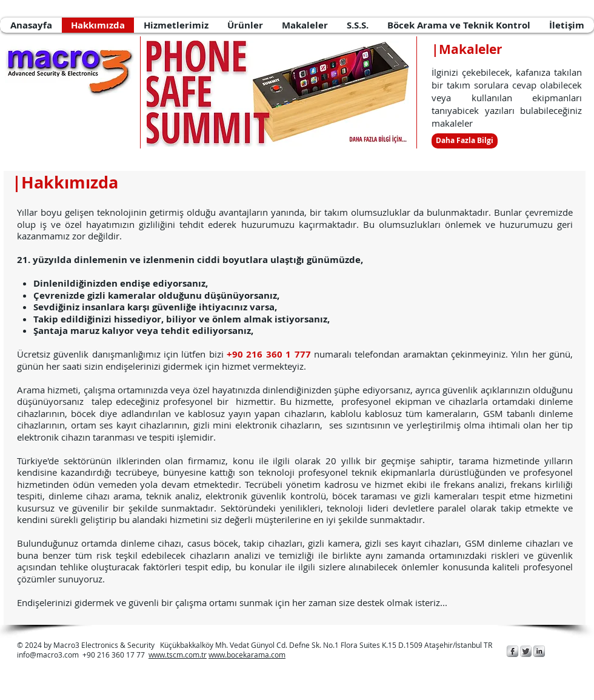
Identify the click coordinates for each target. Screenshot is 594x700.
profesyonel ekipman (386, 401)
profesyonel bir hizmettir (218, 401)
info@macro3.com (48, 655)
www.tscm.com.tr (178, 655)
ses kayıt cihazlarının (143, 425)
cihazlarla (468, 401)
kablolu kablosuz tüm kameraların (404, 413)
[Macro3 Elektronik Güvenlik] (512, 651)
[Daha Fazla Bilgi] (465, 141)
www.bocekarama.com (247, 655)
